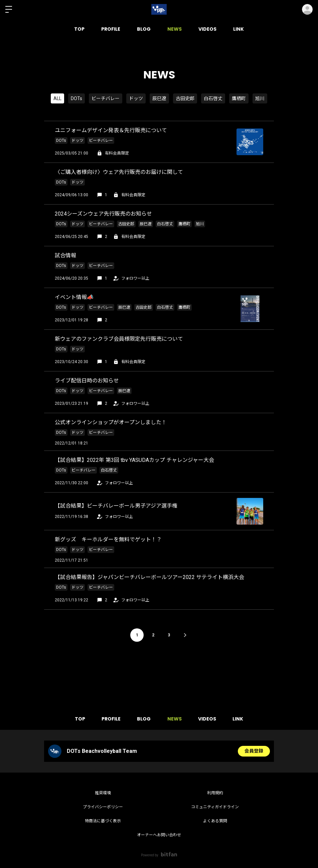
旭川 (260, 98)
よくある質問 (215, 821)
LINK (238, 29)
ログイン (307, 9)
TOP (79, 29)
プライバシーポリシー (103, 807)
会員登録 (254, 751)
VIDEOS (207, 29)
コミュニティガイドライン (215, 807)
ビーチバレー (106, 98)
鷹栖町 (239, 98)
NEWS (175, 29)
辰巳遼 (159, 98)
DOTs (76, 98)
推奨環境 (103, 793)
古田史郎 (185, 98)
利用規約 (215, 793)
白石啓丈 (213, 98)
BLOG (144, 29)
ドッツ (136, 98)
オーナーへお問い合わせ (159, 835)
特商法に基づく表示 (103, 821)
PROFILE (111, 29)
